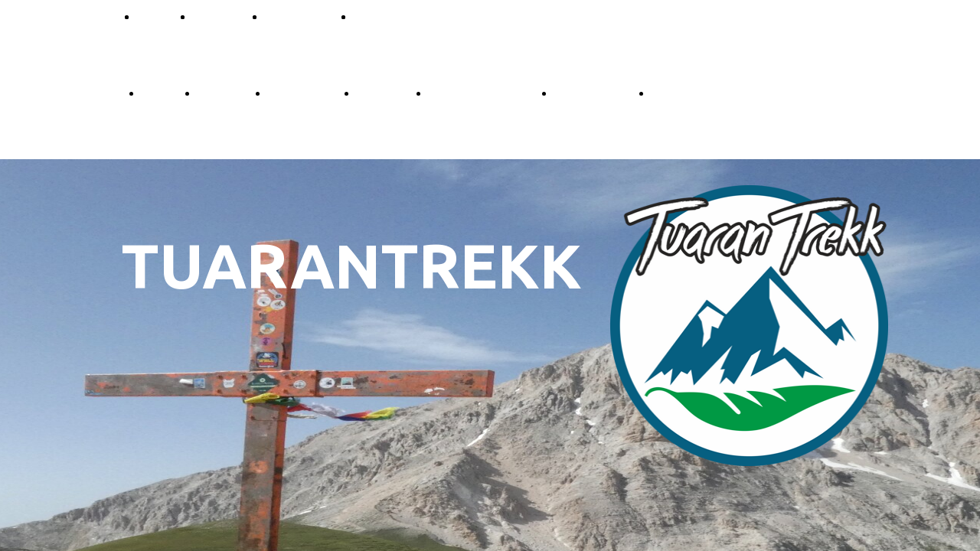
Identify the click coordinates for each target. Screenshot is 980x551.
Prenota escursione (481, 92)
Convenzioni (299, 16)
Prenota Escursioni (404, 16)
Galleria (673, 92)
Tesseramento (592, 92)
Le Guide (222, 92)
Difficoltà (218, 16)
